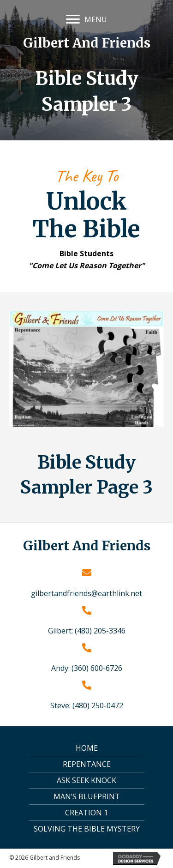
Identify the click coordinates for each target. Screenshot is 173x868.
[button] (73, 19)
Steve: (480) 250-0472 (87, 705)
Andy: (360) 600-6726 (87, 668)
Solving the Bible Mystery (87, 829)
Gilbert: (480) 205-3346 (87, 631)
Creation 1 (86, 813)
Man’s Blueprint (87, 796)
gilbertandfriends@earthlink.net (86, 593)
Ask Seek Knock (86, 780)
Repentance (87, 764)
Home (87, 748)
